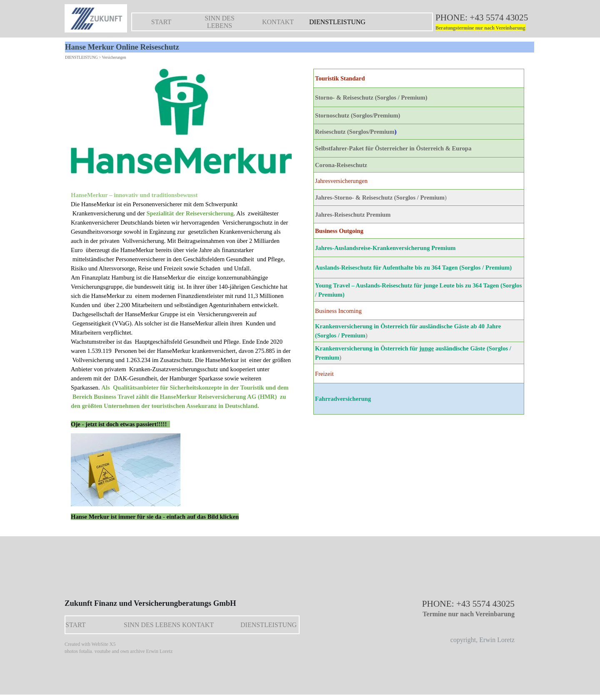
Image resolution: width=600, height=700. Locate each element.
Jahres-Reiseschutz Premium (353, 215)
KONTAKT (278, 22)
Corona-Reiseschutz (341, 165)
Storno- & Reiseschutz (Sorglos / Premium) (371, 97)
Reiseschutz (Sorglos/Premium (355, 132)
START (161, 22)
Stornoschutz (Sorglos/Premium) (358, 115)
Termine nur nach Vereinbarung (469, 614)
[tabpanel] (487, 22)
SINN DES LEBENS (220, 22)
